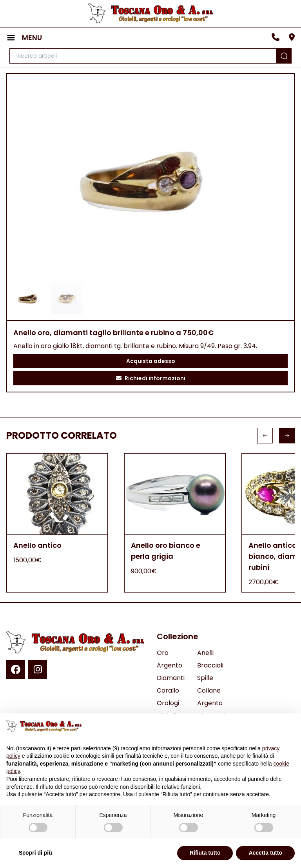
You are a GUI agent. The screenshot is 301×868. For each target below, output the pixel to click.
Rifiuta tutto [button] (205, 853)
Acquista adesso (151, 361)
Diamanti (171, 678)
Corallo (168, 690)
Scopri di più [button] (35, 853)
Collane (209, 690)
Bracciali (210, 665)
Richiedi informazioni (151, 378)
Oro (163, 653)
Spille (205, 678)
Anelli (205, 653)
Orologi (168, 703)
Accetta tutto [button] (265, 853)
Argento (170, 665)
